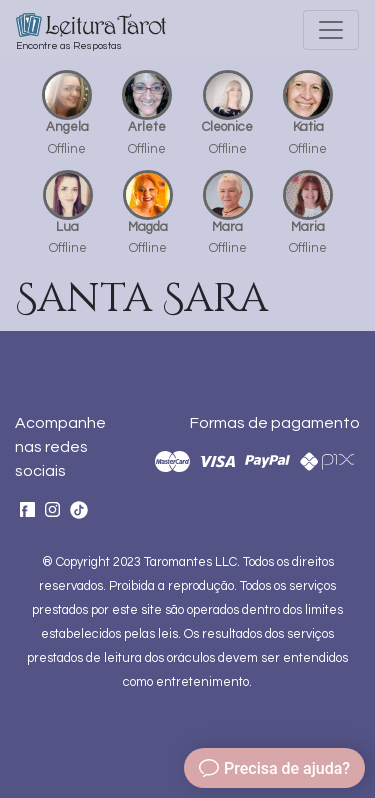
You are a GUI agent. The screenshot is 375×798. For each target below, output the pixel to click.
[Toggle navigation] (331, 30)
